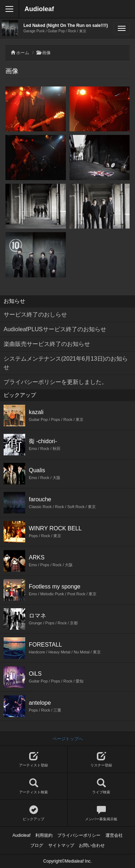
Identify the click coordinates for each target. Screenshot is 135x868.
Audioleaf (39, 9)
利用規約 (44, 835)
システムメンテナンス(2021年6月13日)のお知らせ (66, 363)
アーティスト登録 (34, 759)
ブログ (37, 845)
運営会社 (114, 835)
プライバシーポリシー (79, 835)
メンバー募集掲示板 (102, 813)
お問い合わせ (92, 845)
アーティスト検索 (34, 786)
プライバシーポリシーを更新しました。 (55, 382)
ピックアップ (34, 813)
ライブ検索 (102, 786)
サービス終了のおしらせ (35, 315)
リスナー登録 (102, 759)
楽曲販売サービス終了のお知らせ (47, 344)
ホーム (23, 53)
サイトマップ (61, 845)
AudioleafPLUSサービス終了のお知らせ (55, 329)
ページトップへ (68, 739)
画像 (46, 53)
